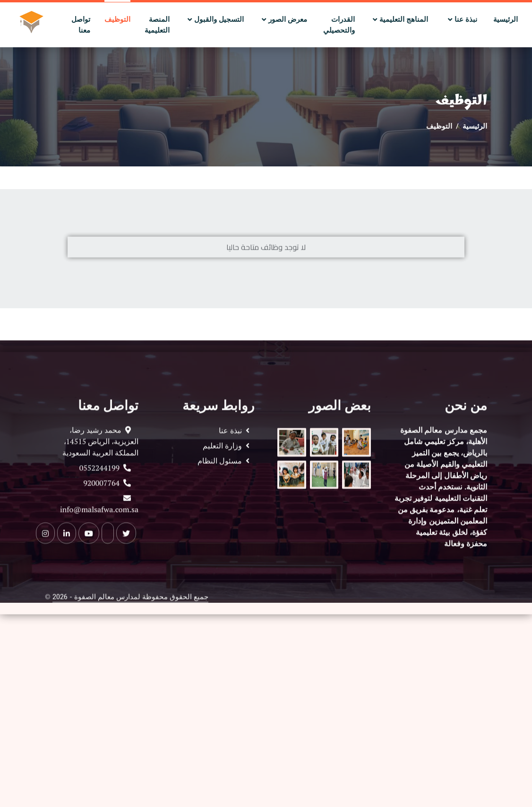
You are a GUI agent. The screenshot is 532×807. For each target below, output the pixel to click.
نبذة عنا (467, 19)
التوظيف (117, 19)
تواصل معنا (81, 25)
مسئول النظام (222, 486)
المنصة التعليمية (157, 25)
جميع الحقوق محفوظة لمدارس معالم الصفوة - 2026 (130, 622)
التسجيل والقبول (219, 19)
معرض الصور (289, 19)
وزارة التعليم (224, 471)
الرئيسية (506, 19)
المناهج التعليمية (405, 19)
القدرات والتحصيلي (339, 25)
